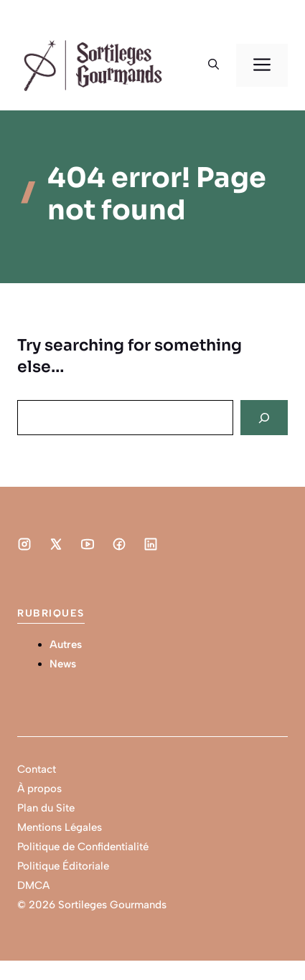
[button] (213, 65)
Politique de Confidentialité (83, 847)
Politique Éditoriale (63, 866)
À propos (39, 789)
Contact (37, 769)
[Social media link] (24, 544)
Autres (66, 644)
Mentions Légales (60, 827)
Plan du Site (46, 808)
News (63, 664)
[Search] (264, 418)
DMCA (33, 885)
